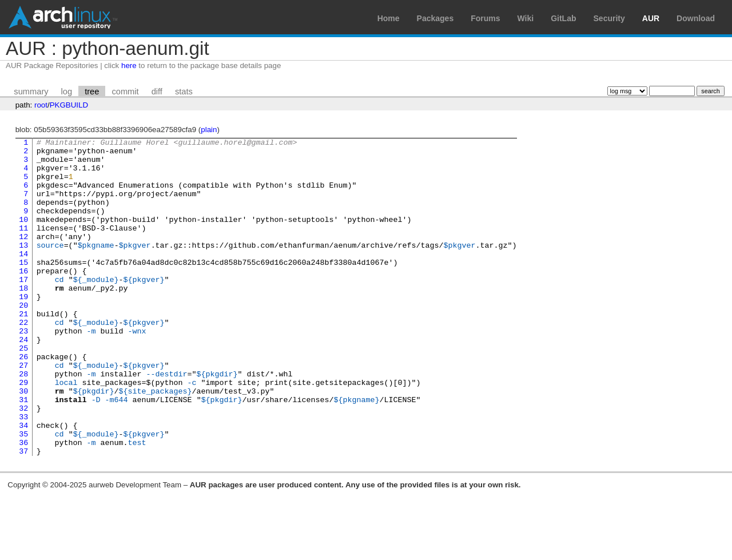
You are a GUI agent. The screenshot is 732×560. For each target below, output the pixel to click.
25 (23, 391)
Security (609, 18)
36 (23, 504)
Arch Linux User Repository (63, 17)
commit (125, 92)
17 (23, 308)
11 (23, 247)
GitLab (563, 18)
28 (23, 422)
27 (23, 411)
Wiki (526, 18)
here (129, 65)
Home (389, 18)
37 (23, 514)
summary (31, 92)
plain (209, 130)
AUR (651, 18)
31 (23, 452)
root (41, 105)
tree (92, 92)
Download (696, 18)
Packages (435, 18)
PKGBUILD (69, 105)
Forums (485, 18)
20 (23, 339)
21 (23, 349)
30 (23, 442)
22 (23, 360)
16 (23, 298)
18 (23, 319)
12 (23, 257)
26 (23, 401)
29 (23, 432)
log (67, 92)
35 (23, 494)
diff (157, 92)
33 (23, 473)
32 (23, 463)
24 (23, 380)
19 (23, 329)
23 (23, 370)
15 (23, 288)
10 (23, 236)
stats (184, 92)
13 (23, 267)
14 (23, 277)
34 (23, 483)
